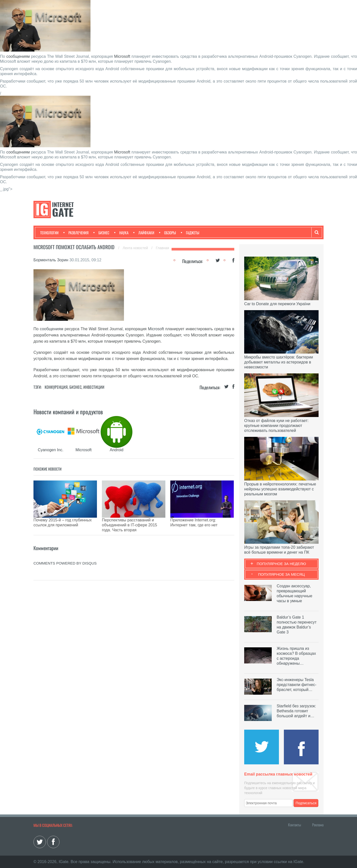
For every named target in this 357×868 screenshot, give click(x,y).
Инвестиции (94, 387)
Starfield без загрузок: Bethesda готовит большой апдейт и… (296, 711)
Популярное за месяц (281, 574)
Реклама (318, 825)
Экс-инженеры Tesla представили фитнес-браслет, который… (297, 685)
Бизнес (101, 233)
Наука (121, 233)
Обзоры (168, 233)
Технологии (49, 233)
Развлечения (76, 233)
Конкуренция (56, 387)
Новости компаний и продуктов (68, 412)
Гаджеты (190, 233)
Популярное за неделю (282, 564)
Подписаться (306, 803)
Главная (163, 248)
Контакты (295, 825)
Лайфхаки (144, 233)
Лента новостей (136, 248)
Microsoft (122, 56)
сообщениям (18, 56)
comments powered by (65, 551)
